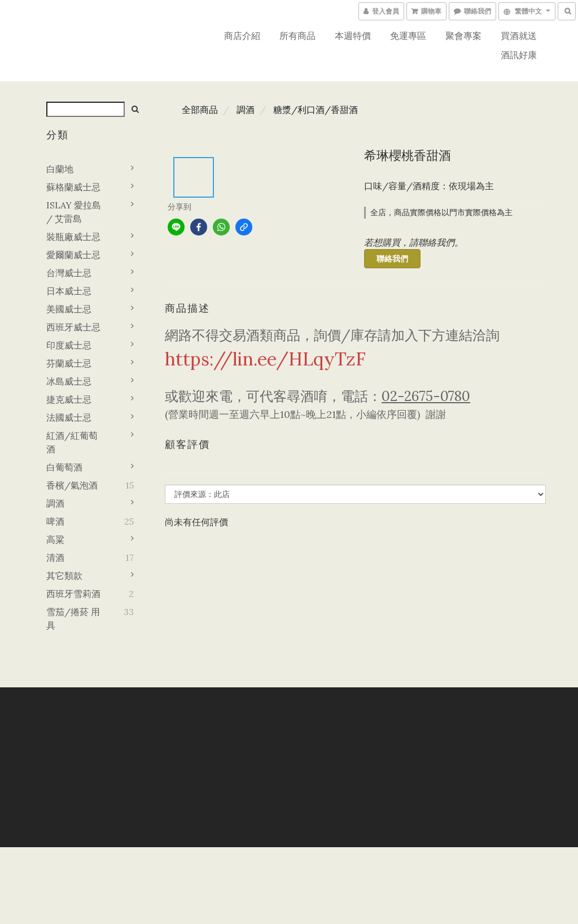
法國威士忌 (69, 417)
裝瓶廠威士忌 (73, 237)
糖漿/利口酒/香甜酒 (316, 110)
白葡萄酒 (64, 467)
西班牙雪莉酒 (73, 594)
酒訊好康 (519, 55)
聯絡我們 (392, 259)
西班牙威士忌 (73, 327)
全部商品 (200, 110)
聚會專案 (463, 36)
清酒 (55, 557)
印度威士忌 (69, 345)
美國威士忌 (69, 309)
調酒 (55, 503)
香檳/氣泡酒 (72, 485)
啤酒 (55, 521)
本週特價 (353, 36)
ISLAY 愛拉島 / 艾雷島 (74, 212)
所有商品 (297, 36)
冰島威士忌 (69, 381)
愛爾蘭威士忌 (73, 255)
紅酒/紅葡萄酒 (72, 442)
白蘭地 (60, 169)
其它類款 (64, 576)
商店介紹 (242, 36)
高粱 (55, 539)
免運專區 (408, 36)
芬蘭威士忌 (69, 363)
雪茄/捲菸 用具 (73, 618)
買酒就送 (519, 36)
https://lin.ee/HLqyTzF (265, 359)
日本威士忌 (69, 291)
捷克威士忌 (69, 399)
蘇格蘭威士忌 (73, 187)
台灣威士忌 (69, 273)
